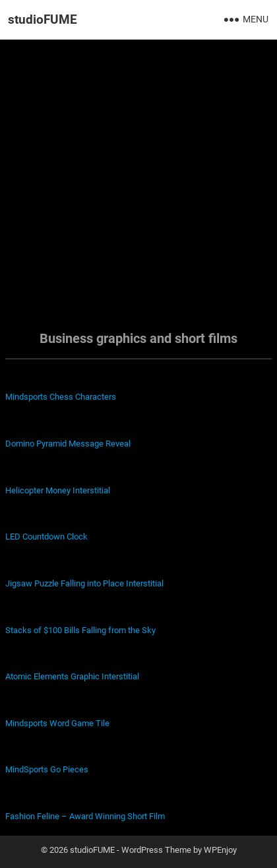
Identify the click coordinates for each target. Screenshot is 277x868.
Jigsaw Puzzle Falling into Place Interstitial (84, 583)
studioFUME (43, 19)
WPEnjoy (220, 850)
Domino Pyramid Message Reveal (68, 444)
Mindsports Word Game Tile (57, 723)
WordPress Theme (156, 850)
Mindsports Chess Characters (61, 397)
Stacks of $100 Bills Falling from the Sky (80, 630)
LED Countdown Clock (46, 537)
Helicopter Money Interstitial (58, 490)
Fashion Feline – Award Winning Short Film (85, 816)
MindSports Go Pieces (47, 769)
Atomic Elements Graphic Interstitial (72, 676)
